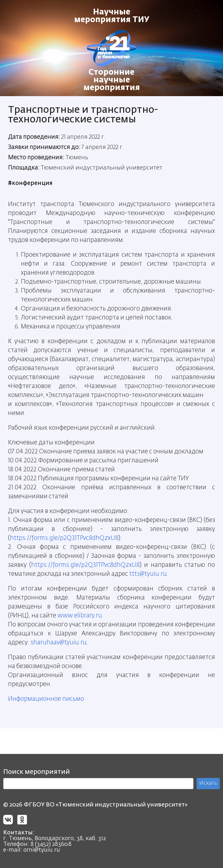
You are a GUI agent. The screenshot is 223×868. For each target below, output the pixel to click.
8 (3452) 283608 (51, 844)
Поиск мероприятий (37, 772)
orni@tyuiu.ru (42, 850)
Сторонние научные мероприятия (112, 80)
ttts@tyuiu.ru (148, 574)
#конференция (30, 183)
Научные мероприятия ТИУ (112, 16)
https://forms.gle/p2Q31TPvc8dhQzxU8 (64, 538)
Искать (208, 783)
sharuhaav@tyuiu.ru (59, 643)
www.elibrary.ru (80, 616)
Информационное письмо (46, 699)
